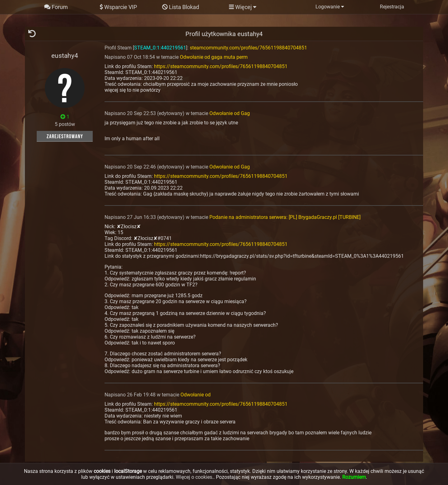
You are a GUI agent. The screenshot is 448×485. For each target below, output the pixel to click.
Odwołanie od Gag (230, 113)
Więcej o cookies (194, 477)
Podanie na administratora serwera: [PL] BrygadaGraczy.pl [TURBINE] (285, 217)
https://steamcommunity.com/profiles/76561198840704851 (221, 66)
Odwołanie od (196, 395)
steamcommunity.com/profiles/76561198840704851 (248, 48)
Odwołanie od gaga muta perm (214, 57)
